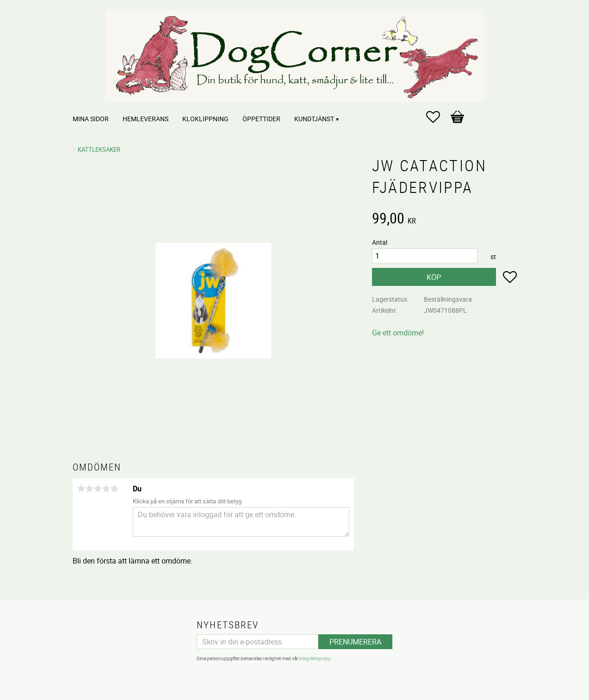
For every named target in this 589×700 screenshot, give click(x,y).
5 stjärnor (115, 489)
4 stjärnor (106, 489)
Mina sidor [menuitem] (91, 119)
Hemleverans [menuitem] (146, 119)
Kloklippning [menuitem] (205, 119)
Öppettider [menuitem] (261, 119)
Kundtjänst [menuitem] (314, 119)
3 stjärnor (98, 489)
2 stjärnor (90, 489)
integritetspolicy (315, 658)
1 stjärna (81, 489)
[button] (438, 117)
